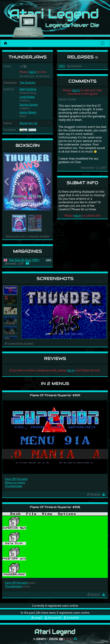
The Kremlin (27, 83)
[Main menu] (103, 43)
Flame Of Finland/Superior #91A (55, 395)
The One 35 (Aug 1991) (24, 260)
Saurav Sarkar (29, 105)
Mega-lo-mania (15, 483)
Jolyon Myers (28, 112)
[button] (7, 182)
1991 (62, 66)
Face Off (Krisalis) (16, 479)
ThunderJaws (14, 486)
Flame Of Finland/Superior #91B (55, 507)
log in (33, 72)
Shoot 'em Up (28, 123)
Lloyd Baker (27, 97)
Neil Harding (28, 89)
